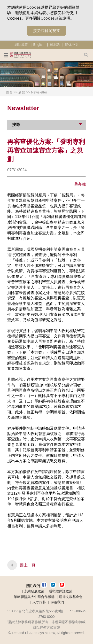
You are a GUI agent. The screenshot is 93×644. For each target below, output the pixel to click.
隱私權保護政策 (61, 591)
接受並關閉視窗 (46, 31)
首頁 (9, 92)
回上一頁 (28, 565)
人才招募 (39, 602)
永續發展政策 (34, 591)
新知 (22, 92)
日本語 (55, 45)
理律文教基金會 (71, 597)
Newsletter (39, 92)
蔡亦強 (80, 184)
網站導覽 (21, 45)
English (39, 45)
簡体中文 (72, 45)
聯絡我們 (57, 602)
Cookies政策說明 (55, 18)
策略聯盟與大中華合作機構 (34, 597)
